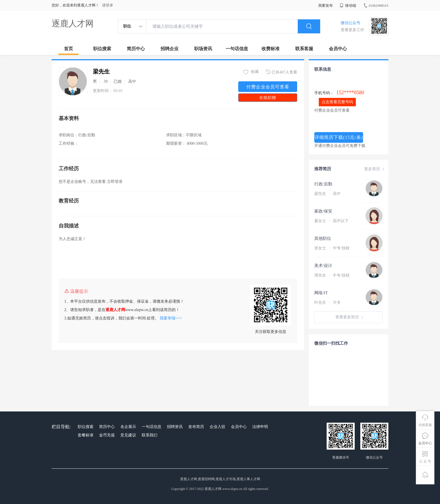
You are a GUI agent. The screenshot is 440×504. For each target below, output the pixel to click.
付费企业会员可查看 (268, 87)
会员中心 (338, 49)
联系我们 (150, 435)
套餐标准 (86, 435)
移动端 (348, 5)
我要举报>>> (171, 318)
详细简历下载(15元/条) (339, 137)
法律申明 (260, 427)
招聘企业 (169, 49)
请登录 (108, 5)
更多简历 (375, 169)
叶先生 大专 (327, 302)
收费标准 (271, 49)
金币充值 (107, 435)
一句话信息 (237, 49)
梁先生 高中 (327, 194)
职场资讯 (203, 49)
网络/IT (321, 293)
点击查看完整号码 (337, 102)
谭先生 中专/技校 (332, 275)
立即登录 (115, 182)
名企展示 (128, 427)
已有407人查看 (281, 72)
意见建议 (128, 435)
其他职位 (323, 238)
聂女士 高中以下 (331, 221)
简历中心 (136, 49)
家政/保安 (323, 211)
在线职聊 (268, 98)
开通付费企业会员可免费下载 (340, 146)
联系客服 (304, 49)
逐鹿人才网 (73, 23)
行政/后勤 (323, 184)
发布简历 (196, 427)
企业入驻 (217, 427)
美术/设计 (323, 266)
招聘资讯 (175, 427)
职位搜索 (102, 49)
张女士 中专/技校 (332, 248)
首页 (68, 49)
